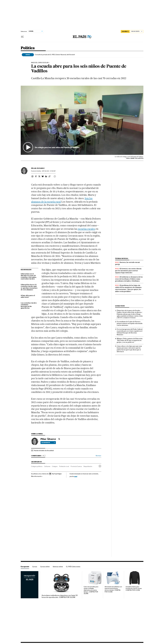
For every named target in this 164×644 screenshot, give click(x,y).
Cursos (35, 567)
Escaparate (25, 567)
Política (28, 48)
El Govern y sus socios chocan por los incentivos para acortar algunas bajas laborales (128, 271)
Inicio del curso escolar (40, 63)
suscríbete (125, 31)
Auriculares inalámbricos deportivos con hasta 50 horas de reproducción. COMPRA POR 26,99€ (60, 596)
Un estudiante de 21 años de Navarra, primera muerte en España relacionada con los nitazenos (130, 323)
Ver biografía (48, 443)
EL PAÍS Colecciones (73, 567)
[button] (82, 120)
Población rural (64, 466)
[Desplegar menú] (22, 37)
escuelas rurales (86, 229)
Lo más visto (120, 306)
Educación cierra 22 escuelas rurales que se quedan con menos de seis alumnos (29, 287)
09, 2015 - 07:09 (49, 171)
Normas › (99, 456)
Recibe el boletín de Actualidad (44, 451)
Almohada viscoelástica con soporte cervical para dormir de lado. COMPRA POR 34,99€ (113, 589)
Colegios (55, 466)
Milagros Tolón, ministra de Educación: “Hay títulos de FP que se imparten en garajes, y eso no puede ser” (130, 340)
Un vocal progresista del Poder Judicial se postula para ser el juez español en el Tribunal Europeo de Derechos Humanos (130, 332)
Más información (37, 476)
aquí (76, 476)
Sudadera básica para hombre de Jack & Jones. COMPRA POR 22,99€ (134, 588)
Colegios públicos (37, 466)
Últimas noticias (122, 258)
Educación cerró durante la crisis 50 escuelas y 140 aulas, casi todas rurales (29, 277)
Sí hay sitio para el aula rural (28, 296)
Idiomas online (58, 567)
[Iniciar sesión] (137, 31)
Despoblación (88, 466)
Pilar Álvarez (38, 168)
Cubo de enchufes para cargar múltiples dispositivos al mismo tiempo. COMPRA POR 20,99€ (91, 590)
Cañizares (47, 466)
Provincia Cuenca (76, 466)
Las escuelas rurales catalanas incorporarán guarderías (29, 306)
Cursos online (45, 567)
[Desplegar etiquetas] (100, 466)
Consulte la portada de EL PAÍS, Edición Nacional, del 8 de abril (55, 55)
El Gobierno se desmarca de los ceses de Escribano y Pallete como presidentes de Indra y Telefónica (129, 279)
